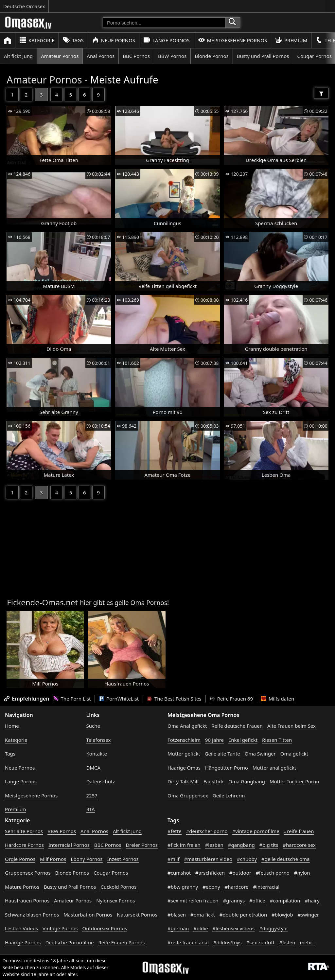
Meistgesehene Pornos (233, 40)
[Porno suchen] (164, 23)
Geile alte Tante (222, 754)
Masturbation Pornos (88, 915)
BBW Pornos (172, 56)
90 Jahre (214, 740)
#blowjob (282, 915)
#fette (175, 831)
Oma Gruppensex (188, 795)
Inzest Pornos (123, 859)
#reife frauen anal (188, 942)
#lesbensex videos (233, 928)
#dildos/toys (228, 942)
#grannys (234, 900)
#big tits (269, 845)
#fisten (287, 942)
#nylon (302, 873)
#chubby (247, 859)
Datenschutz (101, 781)
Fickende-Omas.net (42, 602)
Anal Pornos (101, 56)
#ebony (211, 887)
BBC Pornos (136, 56)
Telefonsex (99, 740)
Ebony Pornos (87, 859)
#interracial (266, 887)
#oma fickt (203, 915)
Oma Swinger (260, 754)
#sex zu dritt (260, 942)
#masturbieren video (208, 859)
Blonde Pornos (212, 56)
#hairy (312, 900)
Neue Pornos (114, 40)
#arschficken (210, 873)
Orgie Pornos (20, 859)
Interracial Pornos (69, 845)
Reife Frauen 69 (231, 699)
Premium (291, 40)
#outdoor (240, 873)
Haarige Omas (184, 768)
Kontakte (97, 754)
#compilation (285, 900)
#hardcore (236, 887)
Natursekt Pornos (137, 915)
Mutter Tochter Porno (294, 781)
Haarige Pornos (23, 942)
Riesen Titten (277, 740)
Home (12, 726)
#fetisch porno (273, 873)
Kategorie (37, 40)
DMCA (94, 768)
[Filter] (321, 93)
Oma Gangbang (247, 781)
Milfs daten (278, 699)
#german (178, 928)
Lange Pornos (166, 40)
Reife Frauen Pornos (121, 942)
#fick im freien (184, 845)
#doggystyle (273, 928)
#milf (174, 859)
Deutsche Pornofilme (69, 942)
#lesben (214, 845)
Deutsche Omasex (24, 6)
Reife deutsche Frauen (237, 726)
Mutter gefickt (184, 754)
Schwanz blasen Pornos (32, 915)
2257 (92, 795)
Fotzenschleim (184, 740)
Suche (93, 726)
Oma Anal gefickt (187, 726)
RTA (91, 809)
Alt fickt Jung (18, 56)
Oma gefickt (294, 754)
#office (257, 900)
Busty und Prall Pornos (263, 56)
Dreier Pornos (142, 845)
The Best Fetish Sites (174, 699)
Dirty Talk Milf (183, 781)
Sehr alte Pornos (24, 831)
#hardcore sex (299, 845)
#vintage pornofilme (256, 831)
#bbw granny (183, 887)
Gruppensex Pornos (28, 873)
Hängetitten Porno (227, 768)
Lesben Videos (21, 928)
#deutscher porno (207, 831)
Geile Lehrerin (229, 795)
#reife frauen (299, 831)
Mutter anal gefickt (274, 768)
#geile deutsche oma (285, 859)
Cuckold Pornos (118, 887)
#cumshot (179, 873)
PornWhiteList (119, 699)
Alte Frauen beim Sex (291, 726)
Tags (73, 40)
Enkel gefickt (243, 740)
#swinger (309, 915)
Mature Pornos (22, 887)
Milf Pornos (53, 859)
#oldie (201, 928)
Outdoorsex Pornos (105, 928)
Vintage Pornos (60, 928)
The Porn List (72, 699)
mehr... (308, 942)
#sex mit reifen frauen (193, 900)
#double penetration (243, 915)
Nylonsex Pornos (115, 900)
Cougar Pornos (111, 873)
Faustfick (214, 781)
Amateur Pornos (60, 56)
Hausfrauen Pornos (27, 900)
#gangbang (241, 845)
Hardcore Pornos (24, 845)
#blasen (177, 915)
